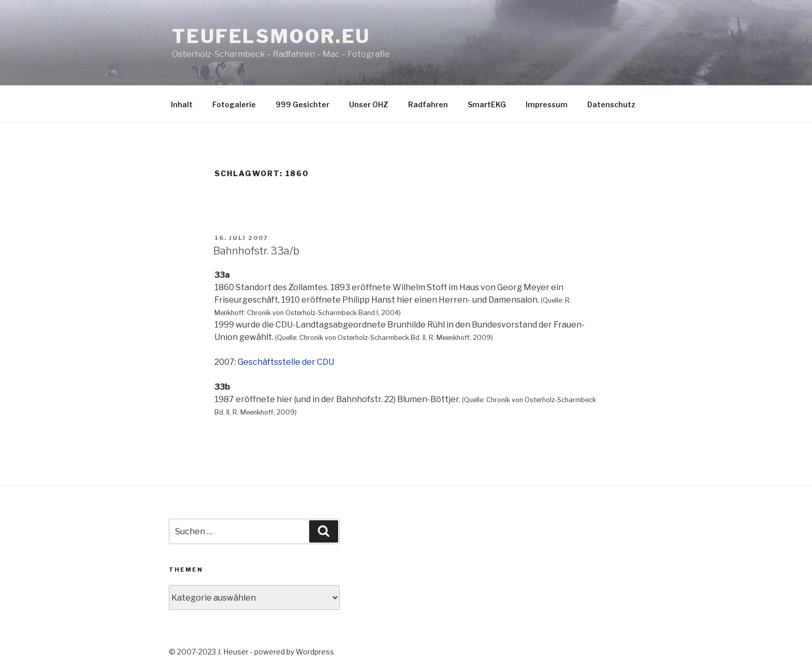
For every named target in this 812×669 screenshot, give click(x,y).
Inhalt (182, 104)
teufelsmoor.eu (271, 36)
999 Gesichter (302, 104)
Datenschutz (611, 104)
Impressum (547, 104)
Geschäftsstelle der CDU (286, 362)
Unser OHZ (369, 104)
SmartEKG (487, 104)
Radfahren (428, 104)
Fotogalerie (234, 104)
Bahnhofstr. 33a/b (256, 251)
